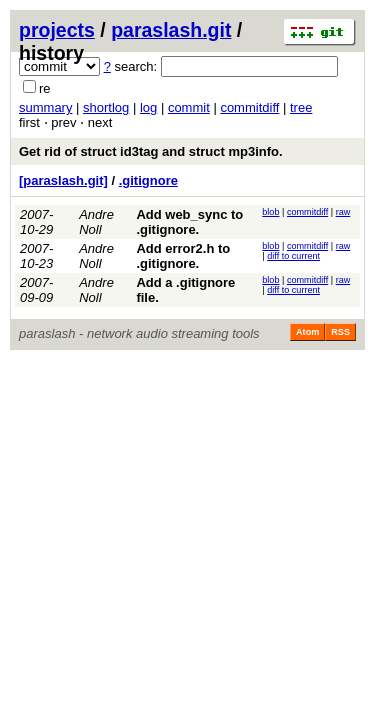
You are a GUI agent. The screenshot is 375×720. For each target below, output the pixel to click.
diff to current (293, 256)
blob (270, 212)
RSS (340, 332)
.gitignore (148, 180)
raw (343, 212)
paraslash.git (171, 30)
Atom (307, 332)
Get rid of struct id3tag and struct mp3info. (151, 151)
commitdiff (249, 107)
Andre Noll (96, 222)
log (148, 107)
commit (189, 107)
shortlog (106, 107)
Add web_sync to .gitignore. (189, 222)
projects (57, 30)
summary (45, 107)
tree (301, 107)
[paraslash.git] (63, 180)
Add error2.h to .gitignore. (183, 256)
